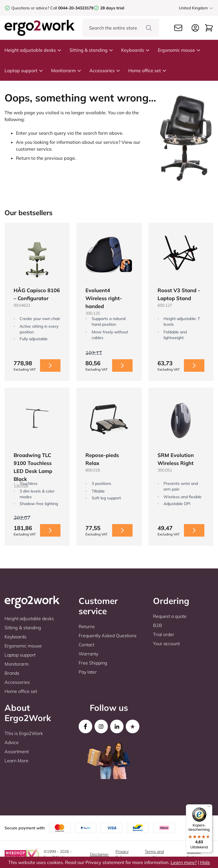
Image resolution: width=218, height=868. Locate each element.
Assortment (17, 751)
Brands (12, 673)
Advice (12, 742)
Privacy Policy (122, 854)
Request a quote (170, 616)
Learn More (16, 761)
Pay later (88, 672)
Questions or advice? (30, 8)
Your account (166, 643)
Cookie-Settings (194, 854)
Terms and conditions (154, 854)
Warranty (88, 654)
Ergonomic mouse (179, 50)
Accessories (105, 70)
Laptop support (24, 70)
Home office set (147, 70)
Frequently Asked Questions (108, 636)
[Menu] (209, 808)
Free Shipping (93, 663)
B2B (158, 625)
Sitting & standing (91, 50)
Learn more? (184, 862)
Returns (87, 626)
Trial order (164, 634)
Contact (86, 645)
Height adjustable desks (33, 50)
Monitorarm (66, 70)
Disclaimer (99, 854)
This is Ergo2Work (24, 733)
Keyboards (136, 50)
